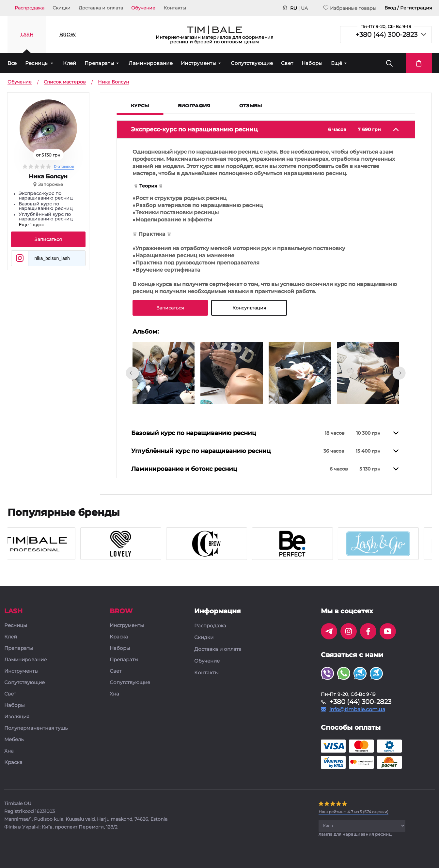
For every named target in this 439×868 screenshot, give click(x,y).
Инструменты (199, 63)
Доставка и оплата (101, 8)
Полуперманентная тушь (36, 728)
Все (12, 63)
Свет (287, 63)
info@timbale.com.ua (357, 710)
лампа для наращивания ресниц (355, 834)
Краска (13, 763)
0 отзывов (64, 166)
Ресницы (37, 63)
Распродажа (30, 8)
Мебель (14, 740)
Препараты (99, 63)
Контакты (175, 8)
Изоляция (17, 717)
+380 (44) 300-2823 (386, 35)
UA (304, 8)
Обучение (143, 8)
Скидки (62, 8)
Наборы (312, 63)
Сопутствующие (252, 63)
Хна (9, 751)
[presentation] (133, 373)
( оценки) (353, 812)
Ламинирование (151, 63)
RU (294, 8)
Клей (70, 63)
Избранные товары (350, 8)
